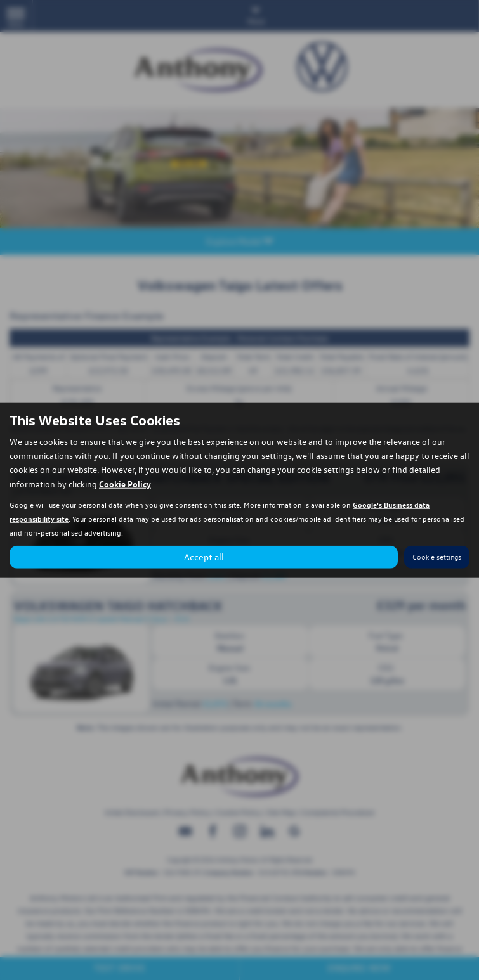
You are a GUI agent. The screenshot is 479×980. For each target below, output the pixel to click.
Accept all (204, 557)
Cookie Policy (125, 483)
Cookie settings (437, 557)
